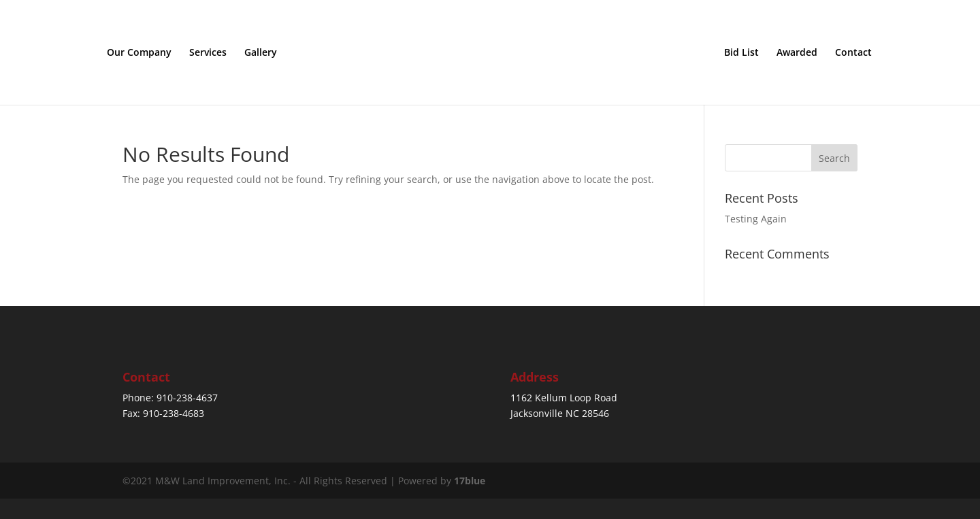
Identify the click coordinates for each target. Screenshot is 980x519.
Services (208, 53)
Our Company (139, 53)
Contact (853, 53)
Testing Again (756, 219)
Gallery (261, 53)
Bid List (741, 53)
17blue (470, 481)
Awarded (797, 53)
